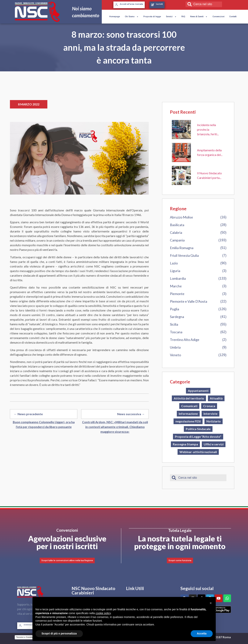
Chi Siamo (132, 17)
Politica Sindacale (198, 429)
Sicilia (174, 324)
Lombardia (178, 278)
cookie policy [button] (103, 613)
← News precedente (28, 414)
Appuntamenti (198, 391)
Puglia (174, 309)
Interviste (210, 414)
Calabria (176, 232)
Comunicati (189, 406)
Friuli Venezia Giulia (184, 255)
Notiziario (214, 421)
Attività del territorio (189, 398)
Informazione (188, 414)
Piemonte (177, 294)
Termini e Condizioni (26, 637)
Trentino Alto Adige (185, 340)
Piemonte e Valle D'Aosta (189, 301)
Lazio (174, 263)
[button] (211, 603)
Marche (176, 286)
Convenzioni (219, 17)
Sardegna (177, 317)
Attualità (216, 398)
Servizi (171, 17)
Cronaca (209, 406)
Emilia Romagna (182, 248)
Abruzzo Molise (181, 217)
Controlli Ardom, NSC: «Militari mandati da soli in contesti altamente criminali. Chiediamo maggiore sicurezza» (115, 427)
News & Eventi (199, 17)
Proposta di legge (152, 17)
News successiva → (131, 414)
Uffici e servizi (214, 444)
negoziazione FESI (188, 421)
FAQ (183, 17)
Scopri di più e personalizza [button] (59, 633)
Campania (177, 240)
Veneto (175, 355)
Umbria (175, 347)
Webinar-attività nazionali (198, 452)
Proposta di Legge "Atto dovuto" (198, 437)
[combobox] (204, 4)
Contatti (233, 17)
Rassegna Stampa (185, 444)
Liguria (175, 271)
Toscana (176, 332)
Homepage (115, 17)
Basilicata (177, 225)
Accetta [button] (202, 633)
